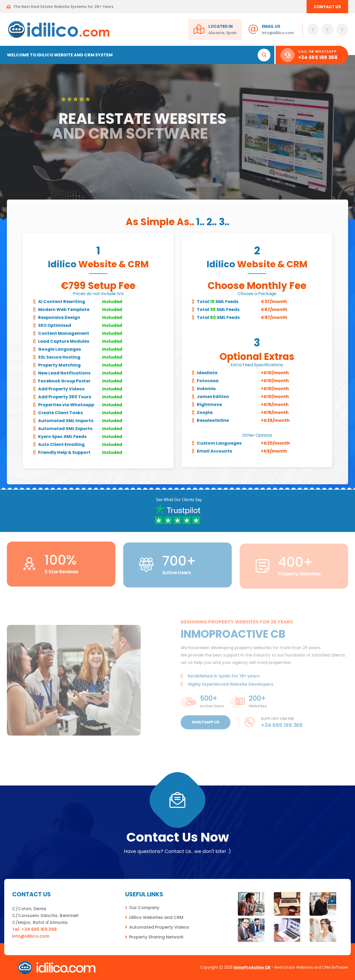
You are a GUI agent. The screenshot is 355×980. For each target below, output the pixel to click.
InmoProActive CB (252, 967)
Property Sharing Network (156, 937)
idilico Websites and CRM (156, 917)
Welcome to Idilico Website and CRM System (60, 55)
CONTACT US (327, 7)
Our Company (144, 908)
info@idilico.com (278, 33)
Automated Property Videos (159, 927)
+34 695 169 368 (318, 57)
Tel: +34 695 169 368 (34, 929)
